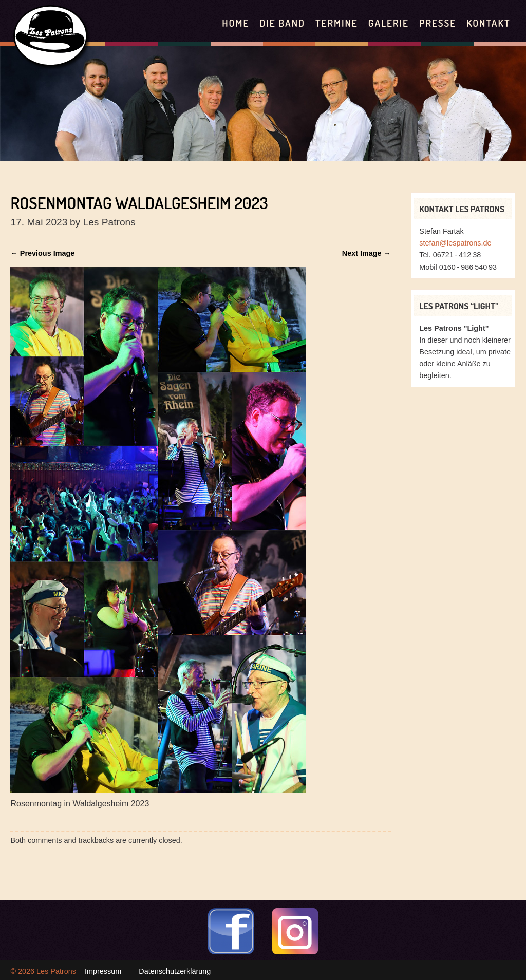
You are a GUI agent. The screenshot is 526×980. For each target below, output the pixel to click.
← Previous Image (42, 253)
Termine (337, 23)
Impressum (103, 971)
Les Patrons (56, 971)
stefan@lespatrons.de (455, 243)
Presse (438, 23)
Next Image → (367, 253)
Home (236, 23)
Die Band (282, 23)
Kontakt (488, 23)
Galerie (389, 23)
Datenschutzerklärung (175, 971)
